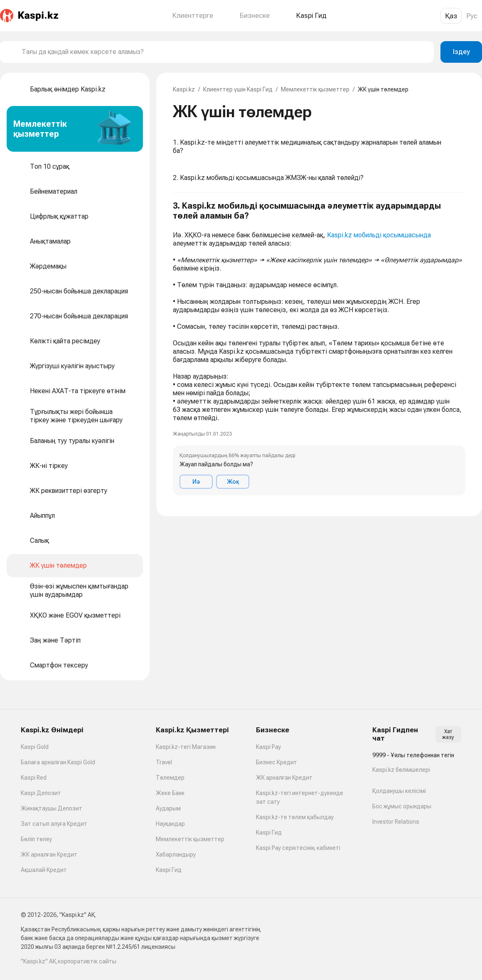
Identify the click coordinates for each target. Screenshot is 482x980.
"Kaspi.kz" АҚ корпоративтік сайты (69, 961)
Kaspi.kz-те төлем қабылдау (295, 817)
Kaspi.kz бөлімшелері (401, 770)
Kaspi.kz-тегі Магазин (186, 747)
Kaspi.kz (184, 89)
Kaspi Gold (35, 747)
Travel (164, 762)
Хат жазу (448, 734)
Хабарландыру (176, 854)
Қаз (451, 16)
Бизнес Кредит (277, 762)
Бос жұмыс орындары (402, 806)
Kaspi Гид (169, 870)
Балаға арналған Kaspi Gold (58, 762)
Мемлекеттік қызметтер (315, 89)
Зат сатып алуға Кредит (54, 824)
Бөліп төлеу (36, 839)
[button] (319, 348)
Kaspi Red (34, 778)
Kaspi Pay (268, 747)
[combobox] (224, 52)
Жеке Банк (170, 793)
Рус (472, 16)
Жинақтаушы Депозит (52, 808)
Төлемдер (170, 778)
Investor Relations (396, 822)
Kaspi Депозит (41, 793)
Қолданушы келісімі (399, 791)
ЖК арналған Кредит (49, 854)
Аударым (168, 808)
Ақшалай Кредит (44, 870)
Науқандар (170, 824)
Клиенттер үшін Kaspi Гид (238, 89)
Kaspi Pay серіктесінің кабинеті (298, 848)
